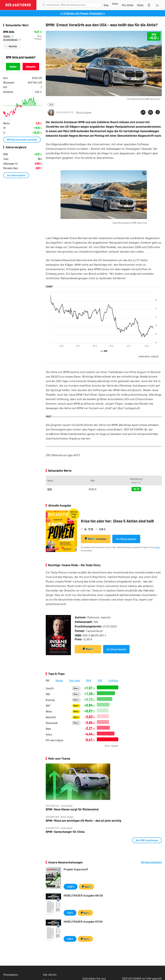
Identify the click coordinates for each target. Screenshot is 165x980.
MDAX (89, 680)
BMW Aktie (9, 32)
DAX (48, 680)
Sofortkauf (96, 539)
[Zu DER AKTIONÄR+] (127, 5)
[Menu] (157, 5)
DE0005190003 (12, 40)
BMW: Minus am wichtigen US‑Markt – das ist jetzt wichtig (83, 821)
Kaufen (13, 66)
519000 (8, 36)
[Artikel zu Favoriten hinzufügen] (158, 112)
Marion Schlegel (84, 112)
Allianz (49, 711)
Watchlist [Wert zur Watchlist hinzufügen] (13, 46)
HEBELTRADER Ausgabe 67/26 (83, 921)
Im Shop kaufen (126, 539)
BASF (48, 706)
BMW (51, 105)
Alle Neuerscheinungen (151, 862)
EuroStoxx (113, 680)
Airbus (49, 734)
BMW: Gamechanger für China (65, 832)
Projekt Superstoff (76, 869)
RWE (48, 694)
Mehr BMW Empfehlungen (147, 840)
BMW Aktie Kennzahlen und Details (22, 140)
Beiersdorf (51, 717)
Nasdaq (59, 680)
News (76, 688)
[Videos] (140, 5)
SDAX (100, 680)
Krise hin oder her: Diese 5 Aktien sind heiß (117, 521)
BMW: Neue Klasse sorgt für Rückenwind (72, 809)
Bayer (49, 729)
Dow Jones (75, 680)
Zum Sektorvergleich (16, 175)
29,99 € (71, 887)
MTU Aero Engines (55, 740)
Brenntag (50, 700)
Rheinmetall (52, 723)
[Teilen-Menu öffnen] (143, 112)
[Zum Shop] (106, 5)
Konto (158, 547)
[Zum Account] (115, 4)
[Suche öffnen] (44, 5)
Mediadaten (11, 975)
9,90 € (70, 913)
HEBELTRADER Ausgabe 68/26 (83, 895)
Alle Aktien (50, 975)
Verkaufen (31, 66)
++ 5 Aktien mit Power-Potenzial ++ (83, 13)
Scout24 (50, 688)
